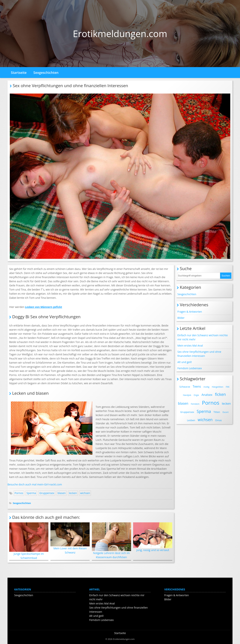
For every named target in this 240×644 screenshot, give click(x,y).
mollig (206, 387)
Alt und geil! (185, 362)
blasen (62, 493)
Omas (218, 420)
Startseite (19, 73)
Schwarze (185, 387)
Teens (197, 386)
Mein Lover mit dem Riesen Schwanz (70, 538)
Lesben (191, 420)
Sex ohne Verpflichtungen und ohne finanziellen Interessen (199, 354)
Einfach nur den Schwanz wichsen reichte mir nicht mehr (203, 337)
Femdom (195, 404)
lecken (73, 493)
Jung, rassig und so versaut (153, 537)
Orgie (196, 395)
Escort (226, 412)
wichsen (85, 493)
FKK (228, 387)
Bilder (181, 318)
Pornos (19, 493)
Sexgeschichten (46, 73)
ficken (220, 394)
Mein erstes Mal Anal (190, 346)
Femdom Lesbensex (190, 368)
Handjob (187, 395)
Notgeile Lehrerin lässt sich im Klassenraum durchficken (111, 541)
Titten (217, 412)
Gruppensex (47, 493)
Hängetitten (218, 387)
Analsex (207, 395)
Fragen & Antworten (190, 312)
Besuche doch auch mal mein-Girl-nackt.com (35, 484)
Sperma (31, 493)
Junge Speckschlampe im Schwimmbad (29, 541)
